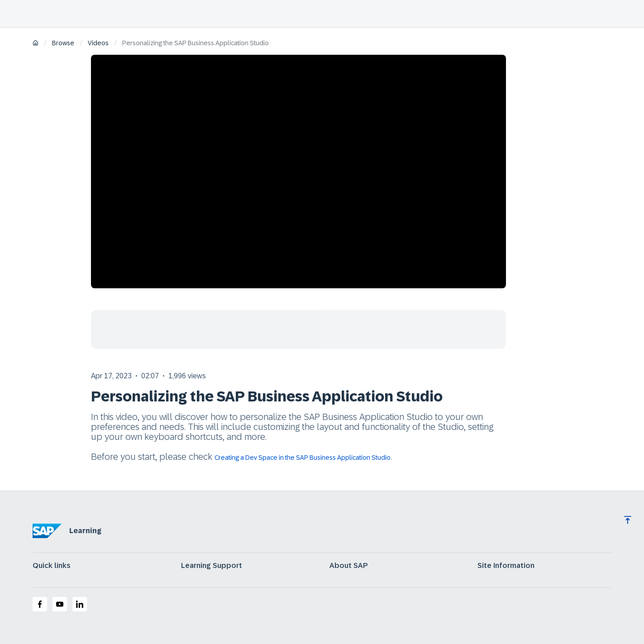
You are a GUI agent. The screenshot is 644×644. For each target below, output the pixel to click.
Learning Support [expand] (212, 566)
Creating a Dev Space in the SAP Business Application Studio (303, 458)
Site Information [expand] (506, 566)
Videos (98, 43)
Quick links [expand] (52, 566)
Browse (63, 43)
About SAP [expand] (349, 566)
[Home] (36, 44)
